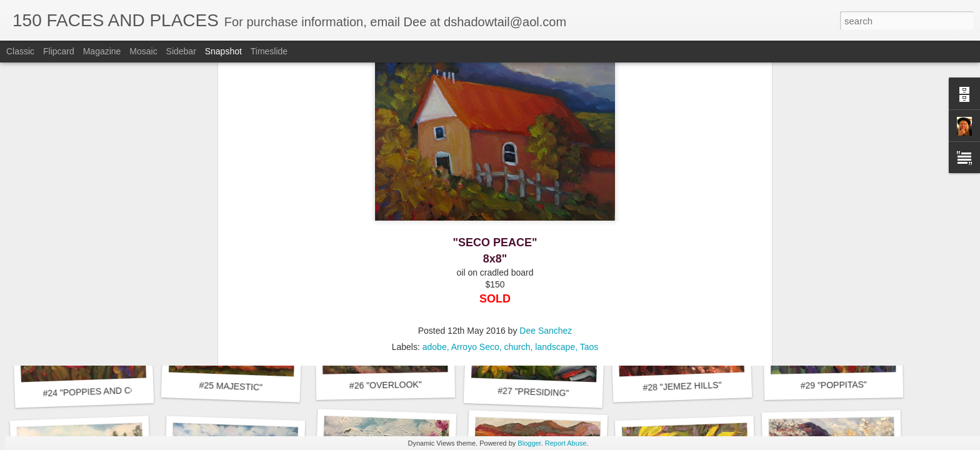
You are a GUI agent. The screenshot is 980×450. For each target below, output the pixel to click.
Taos (589, 152)
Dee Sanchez (546, 136)
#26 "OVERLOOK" (386, 385)
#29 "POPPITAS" (834, 385)
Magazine (102, 51)
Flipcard (59, 51)
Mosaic (143, 51)
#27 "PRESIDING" (533, 392)
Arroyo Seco (475, 152)
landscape (555, 152)
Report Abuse (566, 443)
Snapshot (223, 51)
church (517, 152)
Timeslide (269, 51)
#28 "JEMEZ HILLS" (682, 386)
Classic (20, 51)
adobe (435, 152)
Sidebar (181, 51)
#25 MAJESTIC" (231, 386)
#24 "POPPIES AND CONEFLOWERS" (119, 391)
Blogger (529, 443)
